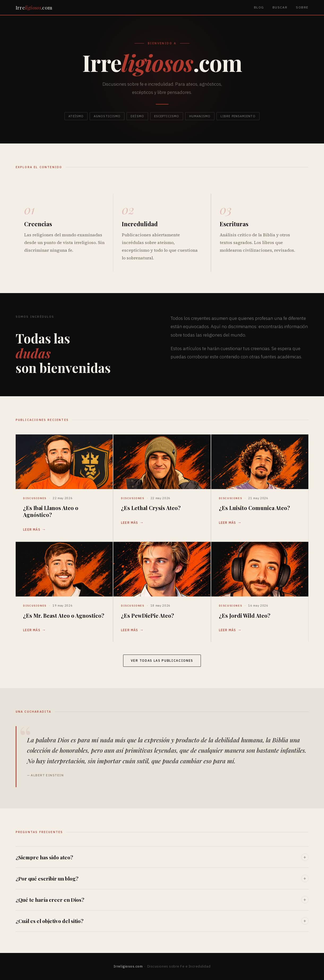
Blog (259, 7)
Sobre (302, 7)
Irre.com (34, 7)
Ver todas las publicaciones (162, 661)
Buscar (280, 7)
